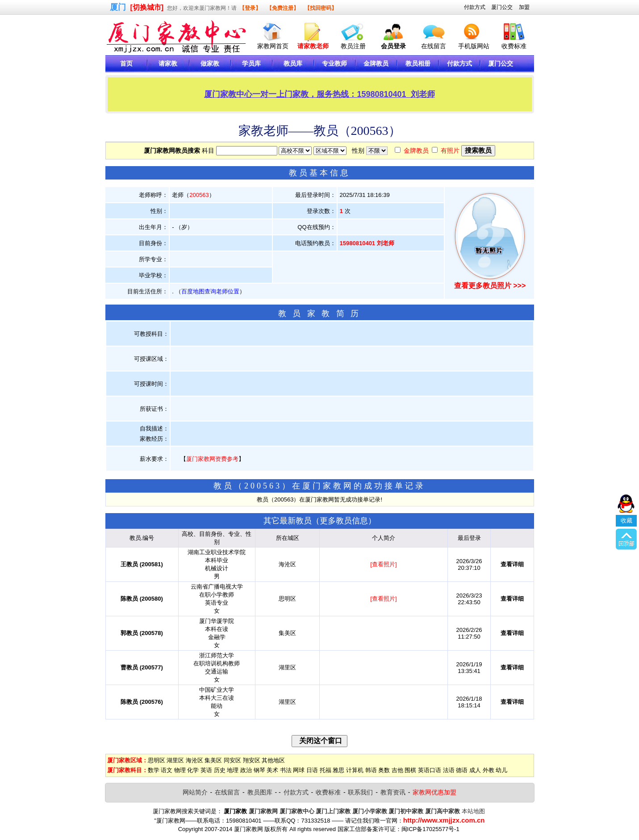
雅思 (338, 770)
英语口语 (430, 770)
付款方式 (475, 7)
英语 (206, 770)
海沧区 (194, 760)
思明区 (157, 760)
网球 (299, 770)
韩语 (371, 770)
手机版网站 (474, 46)
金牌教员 (416, 150)
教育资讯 (393, 792)
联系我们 (360, 792)
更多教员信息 (344, 521)
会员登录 (393, 46)
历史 (220, 770)
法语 (449, 770)
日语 (312, 770)
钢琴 (259, 770)
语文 (167, 770)
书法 (286, 770)
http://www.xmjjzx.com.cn (444, 820)
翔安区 (252, 760)
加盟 (524, 7)
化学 (193, 770)
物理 (180, 770)
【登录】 (250, 8)
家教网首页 (273, 46)
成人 (475, 770)
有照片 (450, 150)
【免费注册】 (283, 8)
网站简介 (195, 792)
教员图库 (260, 792)
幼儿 (501, 770)
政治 (246, 770)
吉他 (397, 770)
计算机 (355, 770)
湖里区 (175, 760)
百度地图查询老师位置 (210, 291)
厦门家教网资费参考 (212, 459)
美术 (272, 770)
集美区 (213, 760)
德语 (462, 770)
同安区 (232, 760)
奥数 (384, 770)
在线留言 (434, 46)
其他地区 (273, 760)
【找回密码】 (321, 8)
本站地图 (473, 811)
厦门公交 (502, 7)
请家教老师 (313, 46)
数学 (154, 770)
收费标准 (514, 46)
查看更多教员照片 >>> (490, 286)
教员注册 (353, 46)
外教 (489, 770)
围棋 (410, 770)
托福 (326, 770)
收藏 (626, 482)
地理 (233, 770)
